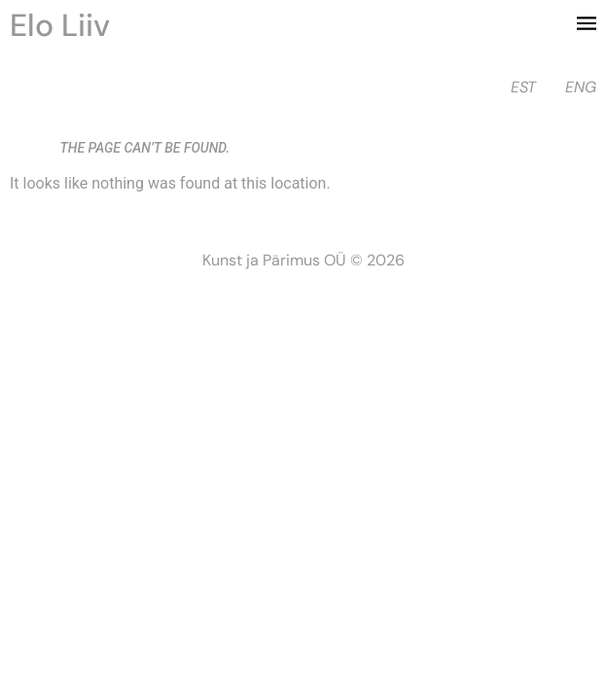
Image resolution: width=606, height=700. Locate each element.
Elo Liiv (60, 25)
